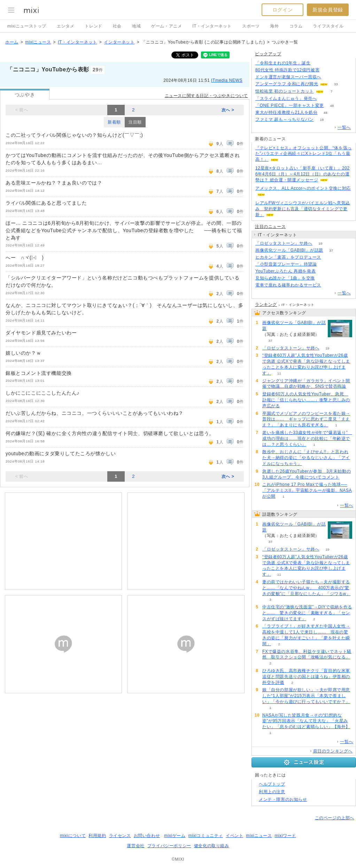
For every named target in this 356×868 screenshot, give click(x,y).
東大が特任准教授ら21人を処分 (286, 112)
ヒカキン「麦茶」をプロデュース (288, 257)
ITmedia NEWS (227, 80)
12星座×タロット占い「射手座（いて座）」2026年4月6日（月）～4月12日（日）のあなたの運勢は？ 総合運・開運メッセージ (303, 174)
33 (336, 84)
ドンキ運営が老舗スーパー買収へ (288, 77)
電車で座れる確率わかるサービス (288, 285)
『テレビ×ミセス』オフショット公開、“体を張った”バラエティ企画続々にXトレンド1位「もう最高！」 (304, 154)
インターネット (119, 42)
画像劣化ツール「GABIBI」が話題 (289, 250)
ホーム (12, 42)
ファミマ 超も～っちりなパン (285, 119)
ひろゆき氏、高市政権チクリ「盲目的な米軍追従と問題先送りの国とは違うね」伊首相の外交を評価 (306, 677)
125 (329, 77)
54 (324, 271)
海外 (274, 26)
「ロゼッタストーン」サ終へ (284, 243)
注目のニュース (270, 227)
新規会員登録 (328, 10)
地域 (136, 26)
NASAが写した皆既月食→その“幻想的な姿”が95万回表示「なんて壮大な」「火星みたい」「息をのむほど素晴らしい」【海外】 (306, 721)
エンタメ (65, 26)
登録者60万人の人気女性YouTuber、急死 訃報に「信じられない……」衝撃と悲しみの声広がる (306, 400)
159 (325, 99)
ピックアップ (268, 54)
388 (325, 264)
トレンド (93, 26)
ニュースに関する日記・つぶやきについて (206, 96)
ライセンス (120, 836)
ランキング (266, 305)
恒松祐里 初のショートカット (285, 91)
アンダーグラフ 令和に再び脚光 (287, 84)
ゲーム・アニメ (167, 26)
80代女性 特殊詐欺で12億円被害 (287, 70)
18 (322, 120)
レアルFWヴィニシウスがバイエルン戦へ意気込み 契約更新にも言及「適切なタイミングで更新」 (303, 209)
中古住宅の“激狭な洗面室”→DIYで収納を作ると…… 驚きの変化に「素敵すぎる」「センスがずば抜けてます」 (307, 613)
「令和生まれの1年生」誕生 (283, 63)
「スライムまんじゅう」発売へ (286, 98)
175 (319, 63)
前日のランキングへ (333, 751)
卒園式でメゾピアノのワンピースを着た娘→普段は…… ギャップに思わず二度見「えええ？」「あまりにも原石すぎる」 (306, 419)
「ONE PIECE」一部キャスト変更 (290, 105)
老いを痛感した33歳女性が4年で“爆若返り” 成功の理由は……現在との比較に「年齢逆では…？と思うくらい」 (307, 439)
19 (320, 243)
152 (329, 257)
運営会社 (136, 846)
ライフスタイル (328, 26)
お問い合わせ (147, 836)
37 (331, 250)
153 (328, 70)
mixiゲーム (175, 836)
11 (279, 373)
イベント (234, 836)
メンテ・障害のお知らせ (283, 799)
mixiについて (73, 836)
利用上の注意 (272, 792)
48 (332, 106)
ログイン (283, 10)
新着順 (114, 122)
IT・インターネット (212, 26)
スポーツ (251, 26)
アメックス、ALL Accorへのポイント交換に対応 (303, 188)
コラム (296, 26)
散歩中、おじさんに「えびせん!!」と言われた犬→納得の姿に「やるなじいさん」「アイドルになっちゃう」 (306, 458)
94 (323, 278)
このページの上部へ (335, 818)
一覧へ (344, 127)
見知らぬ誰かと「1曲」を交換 (285, 278)
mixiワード (285, 836)
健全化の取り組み (212, 846)
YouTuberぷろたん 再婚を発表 (285, 271)
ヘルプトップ (272, 784)
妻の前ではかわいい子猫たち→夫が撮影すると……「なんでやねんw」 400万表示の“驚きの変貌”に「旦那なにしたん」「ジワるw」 (306, 588)
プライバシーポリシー (169, 846)
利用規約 (97, 836)
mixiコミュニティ (206, 836)
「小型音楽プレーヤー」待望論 (286, 264)
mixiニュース (38, 42)
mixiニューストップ (27, 26)
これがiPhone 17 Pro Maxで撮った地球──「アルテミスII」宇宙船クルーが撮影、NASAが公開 (307, 490)
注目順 (135, 122)
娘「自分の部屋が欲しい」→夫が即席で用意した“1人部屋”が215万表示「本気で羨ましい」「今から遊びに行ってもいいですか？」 (306, 696)
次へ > (228, 110)
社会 (117, 26)
